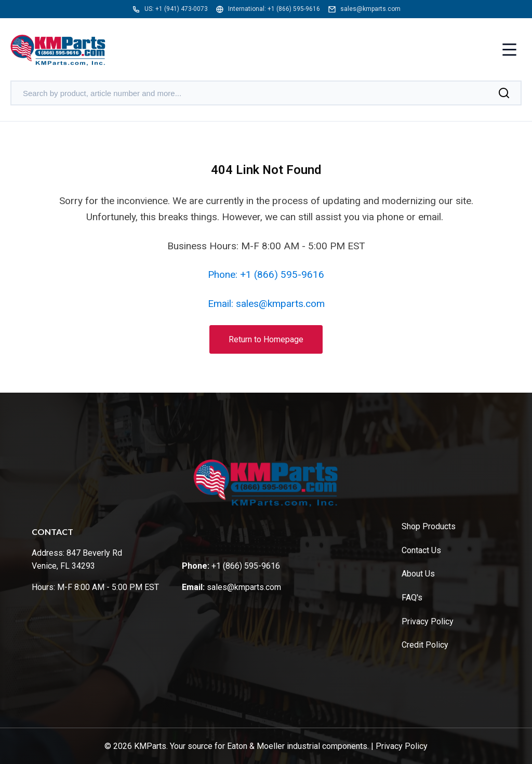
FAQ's (412, 598)
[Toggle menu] (509, 51)
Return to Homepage (266, 339)
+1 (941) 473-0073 (182, 9)
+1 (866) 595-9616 (294, 9)
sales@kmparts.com (370, 9)
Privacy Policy (428, 621)
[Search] (504, 93)
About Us (418, 574)
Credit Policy (425, 645)
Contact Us (421, 550)
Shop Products (429, 526)
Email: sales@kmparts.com (266, 304)
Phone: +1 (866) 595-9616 (266, 274)
